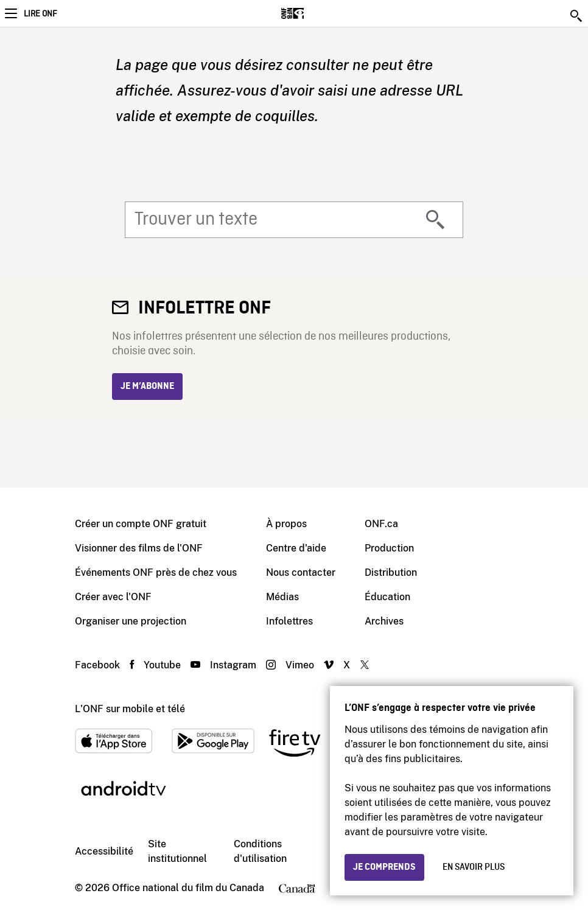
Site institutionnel (177, 851)
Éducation (387, 597)
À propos (286, 524)
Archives (384, 621)
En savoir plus (474, 867)
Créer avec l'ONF (113, 597)
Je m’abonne (147, 387)
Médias (282, 597)
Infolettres (289, 621)
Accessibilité (104, 851)
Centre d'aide (296, 548)
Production (389, 548)
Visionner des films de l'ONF (139, 548)
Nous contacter (301, 572)
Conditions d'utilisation (260, 851)
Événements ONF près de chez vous (156, 572)
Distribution (391, 572)
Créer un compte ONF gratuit (141, 524)
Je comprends (384, 867)
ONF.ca (381, 524)
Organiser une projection (131, 621)
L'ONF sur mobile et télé (130, 709)
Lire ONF (40, 14)
